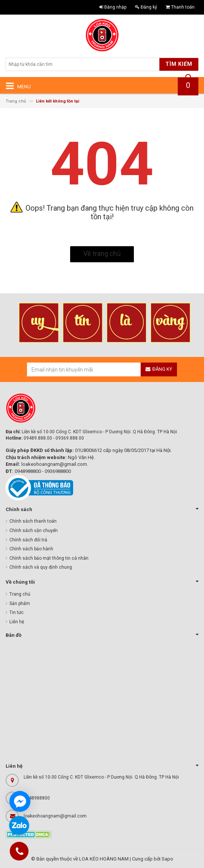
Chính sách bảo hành (31, 549)
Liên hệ (17, 622)
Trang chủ (20, 594)
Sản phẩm (20, 603)
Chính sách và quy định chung (41, 567)
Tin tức (16, 612)
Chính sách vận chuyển (34, 531)
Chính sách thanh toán (33, 521)
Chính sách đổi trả (28, 540)
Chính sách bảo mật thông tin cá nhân (49, 558)
